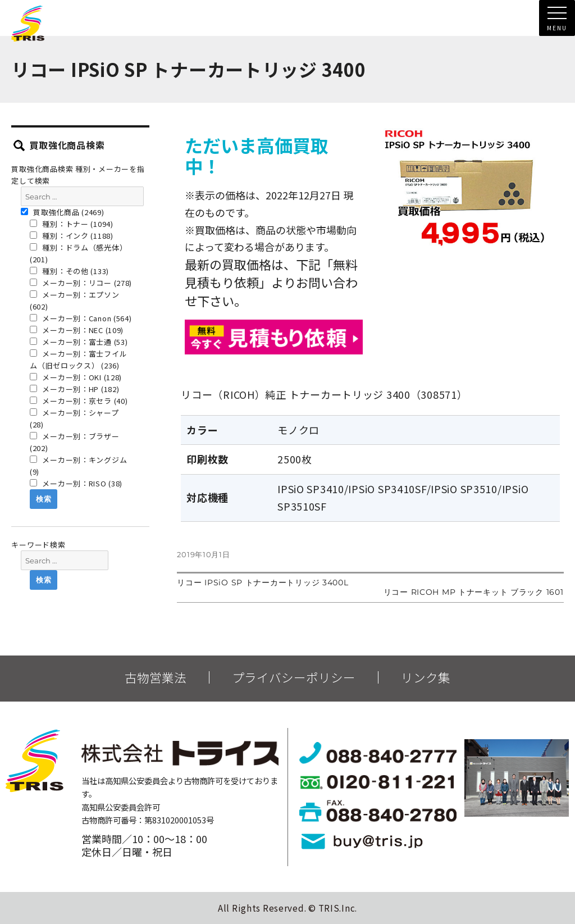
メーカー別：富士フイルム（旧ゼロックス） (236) (78, 359)
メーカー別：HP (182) (75, 389)
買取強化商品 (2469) (63, 212)
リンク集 (426, 677)
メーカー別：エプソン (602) (75, 301)
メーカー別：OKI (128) (76, 377)
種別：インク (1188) (72, 236)
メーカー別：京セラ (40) (79, 401)
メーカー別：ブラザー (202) (75, 442)
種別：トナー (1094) (72, 224)
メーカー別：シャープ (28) (74, 418)
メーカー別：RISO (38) (76, 483)
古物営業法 (156, 677)
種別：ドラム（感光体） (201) (78, 253)
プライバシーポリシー (294, 677)
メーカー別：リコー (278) (81, 283)
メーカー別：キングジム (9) (78, 466)
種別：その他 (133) (69, 271)
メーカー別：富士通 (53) (79, 342)
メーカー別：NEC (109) (77, 330)
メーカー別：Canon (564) (81, 318)
